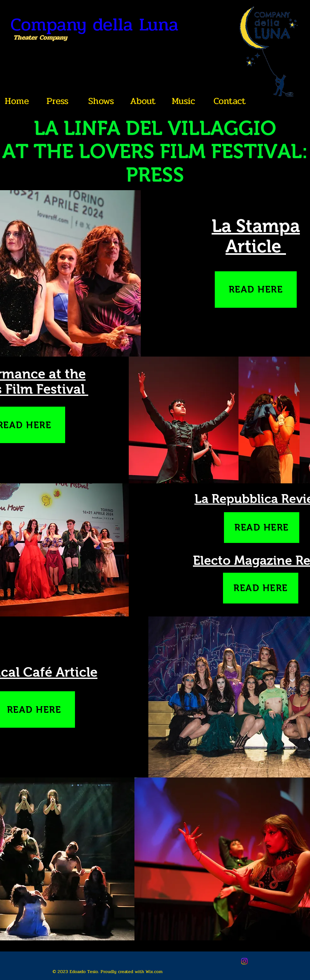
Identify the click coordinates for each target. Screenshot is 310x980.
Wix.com (154, 972)
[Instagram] (244, 961)
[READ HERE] (256, 290)
